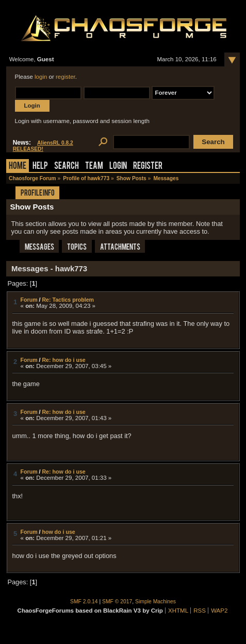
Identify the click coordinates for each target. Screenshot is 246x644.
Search (67, 167)
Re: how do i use (63, 360)
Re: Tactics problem (68, 300)
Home (18, 167)
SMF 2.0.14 (84, 602)
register (65, 77)
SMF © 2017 (117, 602)
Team (94, 167)
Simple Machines (155, 602)
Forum (29, 300)
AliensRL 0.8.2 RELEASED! (43, 146)
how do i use (58, 532)
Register (148, 167)
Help (40, 167)
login (41, 77)
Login (118, 167)
